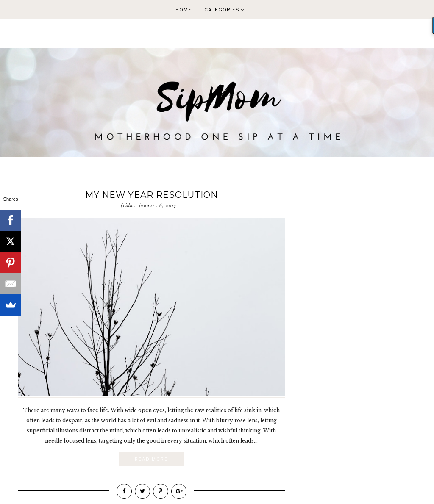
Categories (224, 10)
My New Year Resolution (152, 195)
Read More (151, 459)
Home (184, 10)
